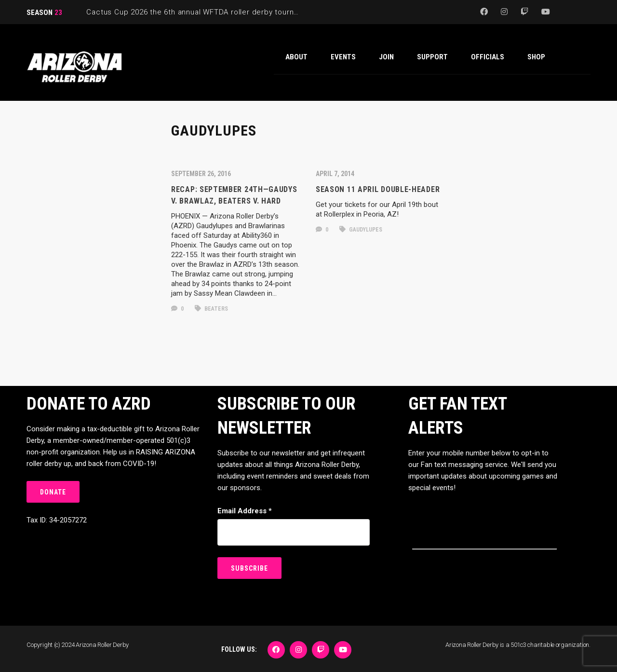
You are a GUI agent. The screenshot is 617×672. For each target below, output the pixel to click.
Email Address (245, 511)
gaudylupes (361, 230)
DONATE (53, 492)
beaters (211, 309)
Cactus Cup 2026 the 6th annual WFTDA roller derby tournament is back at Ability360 (238, 12)
